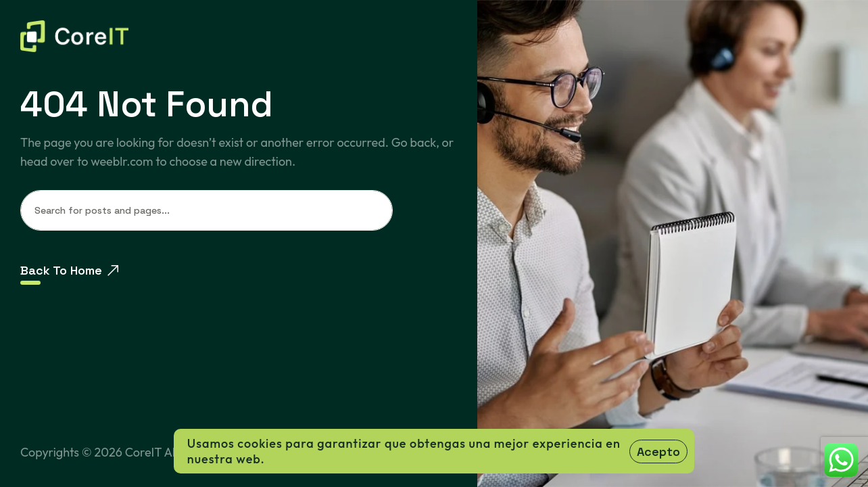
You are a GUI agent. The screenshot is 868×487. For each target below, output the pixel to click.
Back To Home (69, 270)
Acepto (658, 451)
